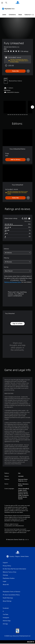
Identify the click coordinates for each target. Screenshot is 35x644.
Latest (4, 15)
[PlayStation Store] (9, 9)
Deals (20, 15)
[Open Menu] (2, 3)
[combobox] (17, 253)
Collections (12, 15)
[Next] (32, 107)
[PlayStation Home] (18, 3)
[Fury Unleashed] (15, 107)
